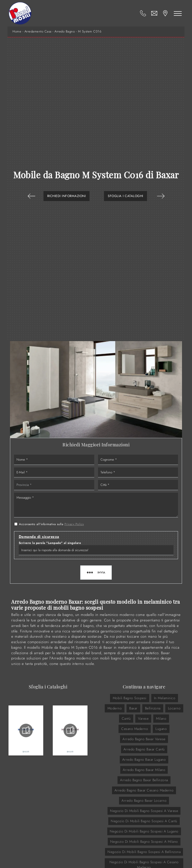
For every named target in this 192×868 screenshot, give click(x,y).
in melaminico (165, 698)
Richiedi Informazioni (67, 196)
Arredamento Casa (38, 32)
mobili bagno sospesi (130, 698)
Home (17, 32)
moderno (115, 708)
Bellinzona (153, 708)
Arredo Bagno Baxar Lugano (144, 759)
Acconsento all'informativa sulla (51, 524)
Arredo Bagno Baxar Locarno (144, 800)
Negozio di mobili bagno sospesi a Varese (144, 811)
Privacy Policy (74, 524)
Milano (161, 718)
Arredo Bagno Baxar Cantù (144, 749)
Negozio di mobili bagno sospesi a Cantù (144, 821)
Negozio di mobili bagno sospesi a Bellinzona (144, 852)
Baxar (133, 708)
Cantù (126, 718)
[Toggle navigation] (178, 13)
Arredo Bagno (65, 32)
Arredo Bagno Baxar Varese (144, 739)
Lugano (161, 729)
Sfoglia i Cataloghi (125, 196)
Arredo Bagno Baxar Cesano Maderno (144, 790)
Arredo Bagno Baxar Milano (144, 770)
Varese (143, 718)
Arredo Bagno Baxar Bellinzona (144, 780)
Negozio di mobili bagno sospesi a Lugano (144, 831)
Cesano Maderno (135, 729)
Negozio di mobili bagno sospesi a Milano (144, 841)
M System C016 (90, 32)
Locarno (174, 708)
